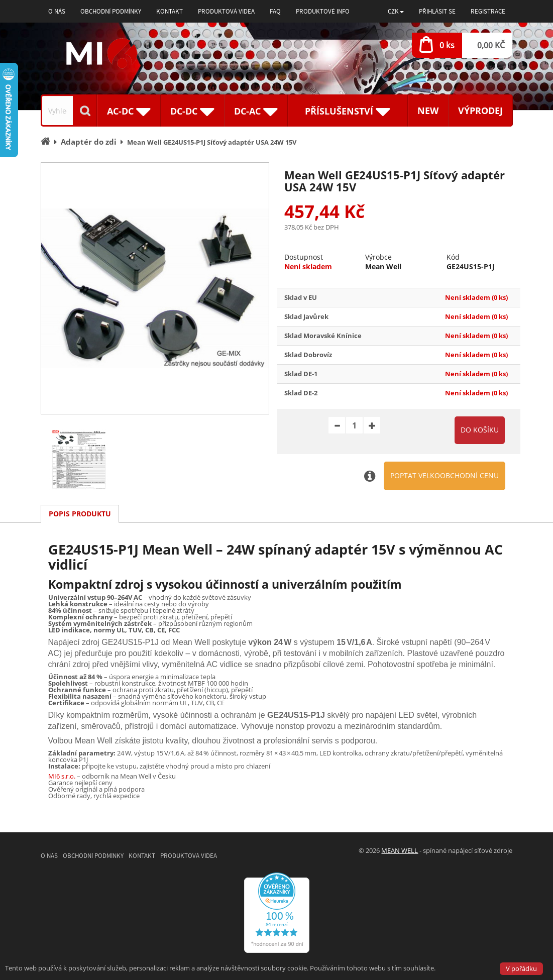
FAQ (275, 11)
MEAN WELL (400, 850)
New (428, 111)
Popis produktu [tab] (80, 514)
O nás (57, 11)
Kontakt (170, 11)
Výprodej (480, 111)
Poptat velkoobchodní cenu (445, 475)
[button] (396, 11)
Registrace (488, 11)
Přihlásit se (437, 11)
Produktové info (323, 11)
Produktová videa (226, 11)
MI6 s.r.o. (62, 776)
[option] (155, 288)
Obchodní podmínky (111, 11)
